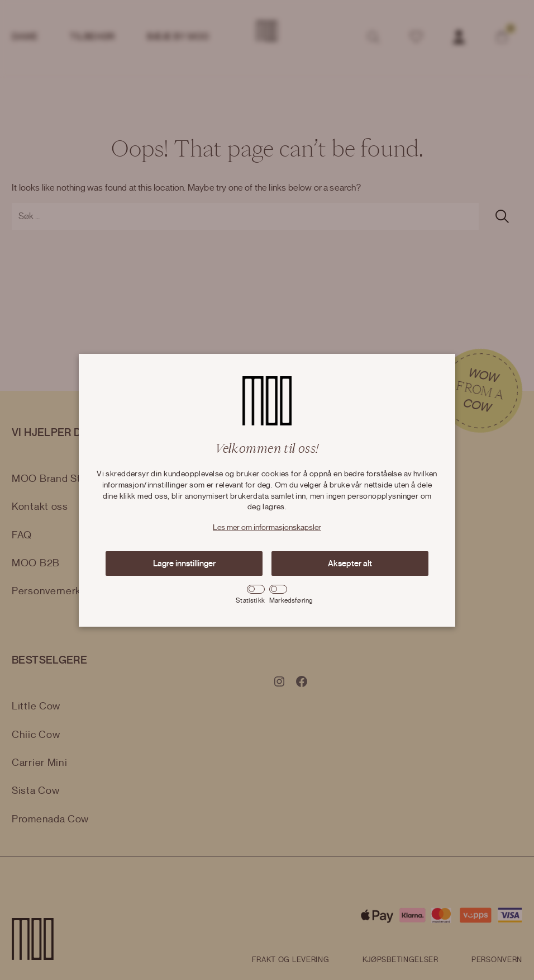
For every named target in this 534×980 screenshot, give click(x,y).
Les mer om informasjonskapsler (267, 528)
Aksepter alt (350, 564)
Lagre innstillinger (184, 564)
